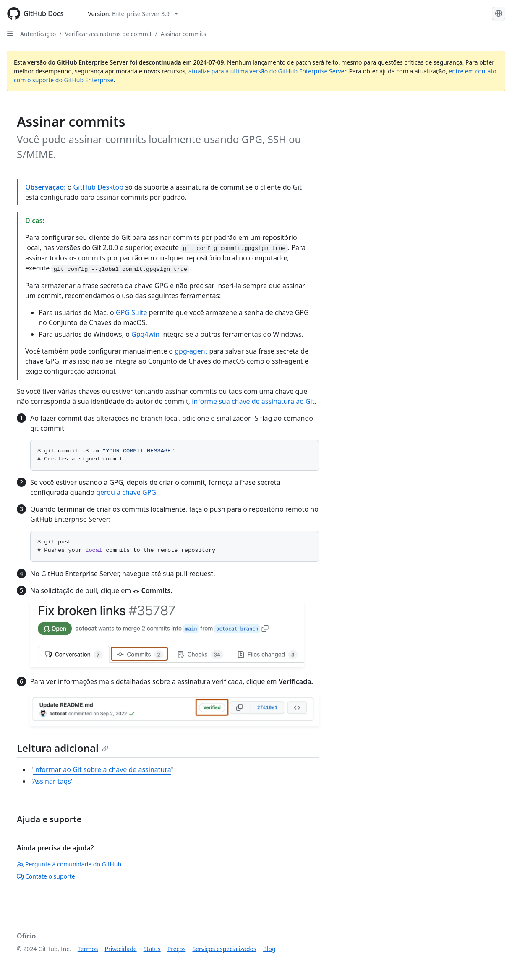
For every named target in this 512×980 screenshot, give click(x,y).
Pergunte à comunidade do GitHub (69, 864)
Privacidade (121, 949)
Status (152, 949)
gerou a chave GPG (126, 492)
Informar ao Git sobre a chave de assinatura (102, 769)
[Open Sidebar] (10, 34)
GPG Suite (132, 312)
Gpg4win (145, 334)
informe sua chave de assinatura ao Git (253, 401)
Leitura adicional (63, 748)
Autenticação (38, 34)
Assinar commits (184, 34)
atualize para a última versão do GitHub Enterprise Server (267, 71)
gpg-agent (191, 351)
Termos (88, 949)
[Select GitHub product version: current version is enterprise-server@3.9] (133, 14)
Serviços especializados (224, 949)
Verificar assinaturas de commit (108, 34)
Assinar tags (52, 781)
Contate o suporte (46, 876)
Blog (269, 949)
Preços (177, 949)
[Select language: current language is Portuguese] (499, 13)
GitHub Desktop (99, 187)
